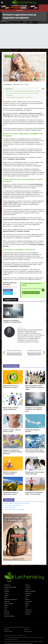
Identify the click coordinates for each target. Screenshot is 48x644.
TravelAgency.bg (21, 635)
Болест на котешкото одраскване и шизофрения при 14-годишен (23, 91)
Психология (28, 610)
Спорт (27, 606)
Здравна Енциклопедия (10, 587)
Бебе (5, 597)
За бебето (7, 591)
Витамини (7, 614)
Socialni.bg (13, 635)
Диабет (27, 604)
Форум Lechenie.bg (9, 616)
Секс (26, 597)
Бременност (28, 593)
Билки (6, 608)
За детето (28, 589)
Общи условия (8, 631)
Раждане (6, 595)
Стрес (6, 610)
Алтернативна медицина (11, 599)
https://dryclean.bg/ (10, 507)
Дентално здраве (9, 604)
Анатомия (7, 612)
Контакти (27, 629)
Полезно (27, 585)
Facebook (7, 290)
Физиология (28, 612)
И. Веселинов (8, 84)
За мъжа (6, 589)
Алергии (6, 606)
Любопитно (7, 585)
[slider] (8, 287)
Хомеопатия (28, 602)
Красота (27, 599)
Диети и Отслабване (30, 591)
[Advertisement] (24, 36)
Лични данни (28, 631)
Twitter (7, 293)
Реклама (7, 629)
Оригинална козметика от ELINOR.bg (14, 509)
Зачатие (6, 593)
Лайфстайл (7, 602)
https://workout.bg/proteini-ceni (13, 505)
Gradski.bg (7, 635)
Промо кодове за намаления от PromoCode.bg (17, 503)
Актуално (28, 614)
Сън (26, 608)
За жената (28, 587)
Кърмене (28, 595)
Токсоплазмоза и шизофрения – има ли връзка (20, 97)
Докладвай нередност (31, 293)
